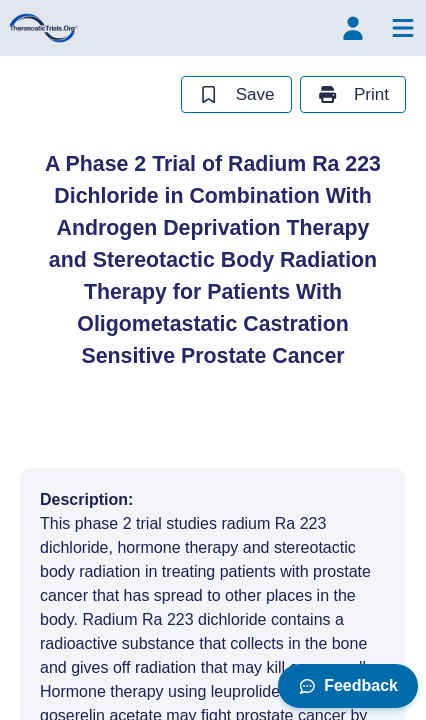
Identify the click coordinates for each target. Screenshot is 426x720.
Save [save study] (236, 94)
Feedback (348, 685)
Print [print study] (353, 94)
